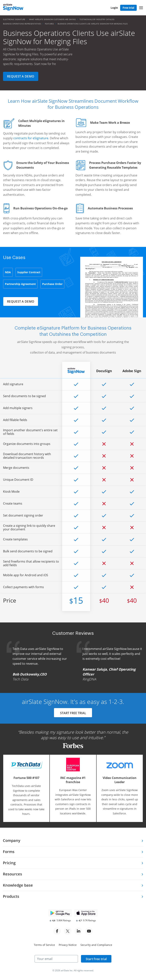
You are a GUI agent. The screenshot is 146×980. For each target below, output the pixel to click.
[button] (141, 8)
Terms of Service (44, 945)
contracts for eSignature (31, 138)
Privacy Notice (68, 945)
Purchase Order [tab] (52, 284)
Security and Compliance (96, 945)
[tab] (73, 841)
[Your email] (56, 959)
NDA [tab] (8, 272)
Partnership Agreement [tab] (20, 284)
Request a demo (21, 76)
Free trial (128, 8)
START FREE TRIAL (73, 713)
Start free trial (96, 959)
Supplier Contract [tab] (29, 272)
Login (114, 8)
